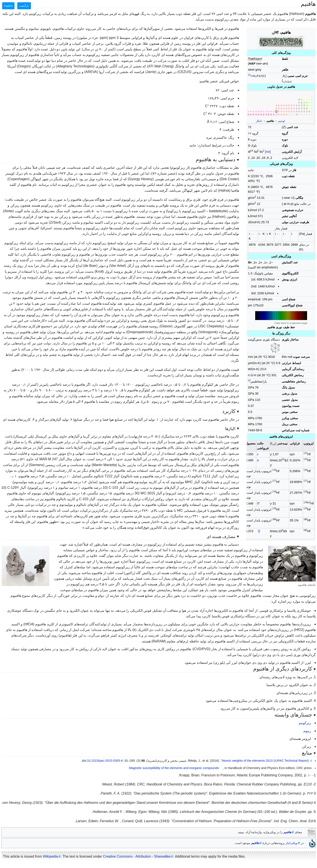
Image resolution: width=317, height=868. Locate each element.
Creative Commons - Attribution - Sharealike (137, 856)
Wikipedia (50, 856)
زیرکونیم (305, 723)
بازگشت (24, 6)
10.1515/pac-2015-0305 (104, 761)
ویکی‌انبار (291, 843)
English (8, 6)
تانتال (259, 121)
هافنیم (287, 832)
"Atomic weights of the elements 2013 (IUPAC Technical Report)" (248, 761)
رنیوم (307, 731)
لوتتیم (282, 121)
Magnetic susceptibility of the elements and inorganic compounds (174, 768)
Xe (268, 152)
